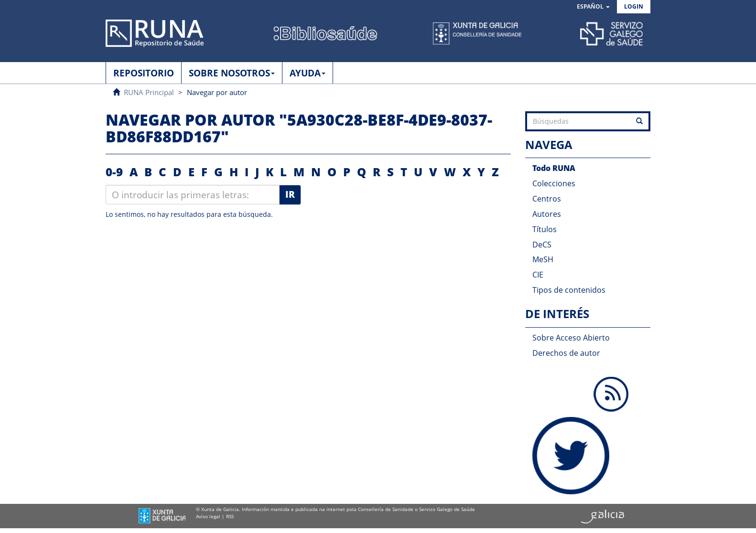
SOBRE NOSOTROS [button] (232, 73)
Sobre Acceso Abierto (571, 338)
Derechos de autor (566, 353)
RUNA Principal (149, 92)
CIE (538, 275)
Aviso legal (208, 516)
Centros (547, 199)
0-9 (114, 172)
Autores (547, 214)
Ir (290, 194)
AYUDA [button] (308, 73)
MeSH (543, 259)
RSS (230, 516)
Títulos (545, 229)
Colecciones (554, 183)
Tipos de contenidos (569, 290)
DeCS (542, 245)
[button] (593, 7)
